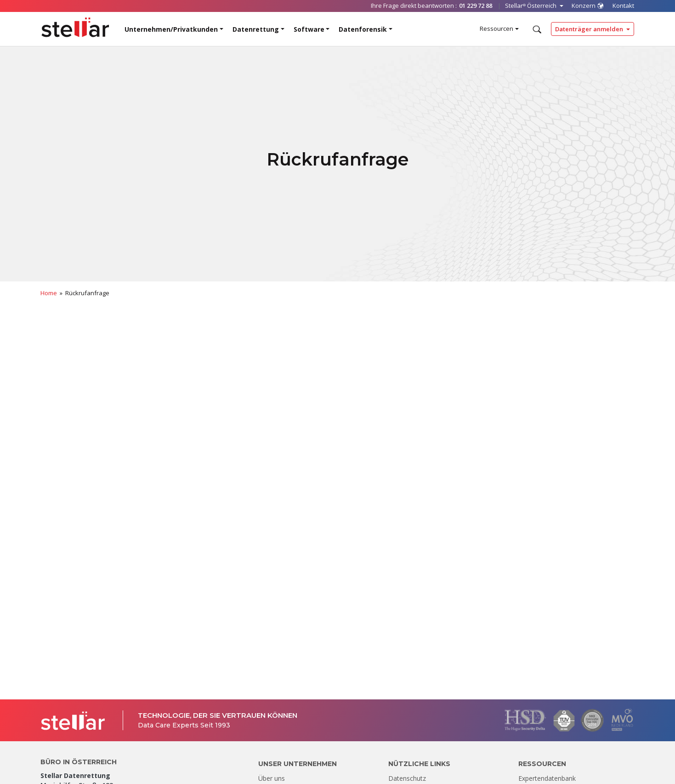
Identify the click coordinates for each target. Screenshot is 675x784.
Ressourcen (496, 29)
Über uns (272, 778)
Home (49, 293)
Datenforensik (363, 29)
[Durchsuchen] (536, 29)
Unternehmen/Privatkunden (171, 29)
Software (309, 29)
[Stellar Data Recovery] (75, 27)
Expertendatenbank (547, 778)
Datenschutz (407, 778)
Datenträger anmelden (590, 29)
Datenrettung (256, 29)
